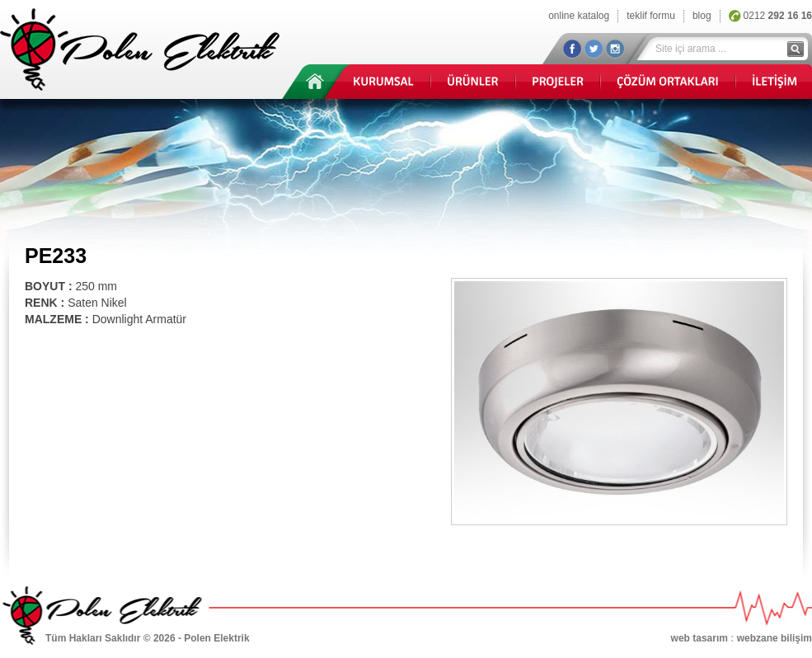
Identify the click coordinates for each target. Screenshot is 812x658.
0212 (778, 16)
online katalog (579, 16)
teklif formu (651, 16)
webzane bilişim (774, 638)
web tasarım (699, 638)
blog (702, 16)
